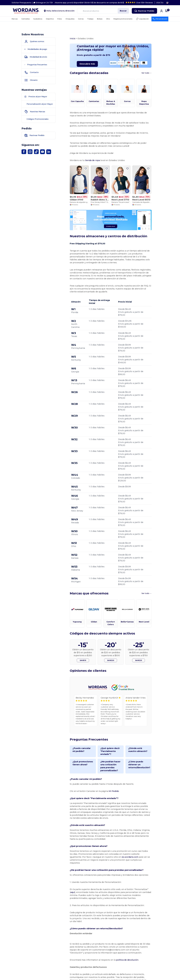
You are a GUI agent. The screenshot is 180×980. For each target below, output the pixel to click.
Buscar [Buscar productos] (123, 11)
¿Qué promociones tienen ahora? (78, 699)
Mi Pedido (109, 727)
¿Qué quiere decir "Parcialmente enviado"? (110, 688)
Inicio (68, 38)
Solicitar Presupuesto (22, 3)
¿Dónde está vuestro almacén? (144, 686)
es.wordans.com (93, 787)
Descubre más (83, 66)
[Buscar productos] (103, 11)
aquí (147, 817)
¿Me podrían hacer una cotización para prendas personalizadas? (113, 702)
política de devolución (122, 884)
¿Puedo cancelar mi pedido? (78, 686)
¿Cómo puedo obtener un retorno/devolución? (146, 699)
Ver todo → (156, 77)
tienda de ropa (88, 164)
